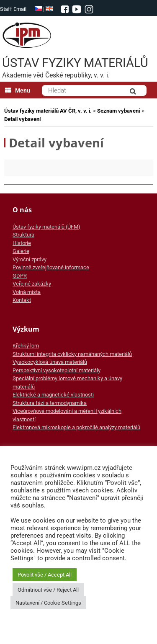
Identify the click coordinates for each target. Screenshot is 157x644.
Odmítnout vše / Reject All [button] (48, 590)
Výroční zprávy (30, 259)
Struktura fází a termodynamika (50, 403)
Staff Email (13, 9)
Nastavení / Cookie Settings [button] (48, 603)
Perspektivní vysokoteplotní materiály (57, 370)
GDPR (20, 276)
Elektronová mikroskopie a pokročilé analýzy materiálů (76, 427)
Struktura (23, 235)
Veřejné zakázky (32, 284)
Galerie (21, 251)
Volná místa (27, 292)
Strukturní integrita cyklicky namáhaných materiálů (72, 354)
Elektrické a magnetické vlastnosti (53, 395)
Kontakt (22, 300)
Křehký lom (26, 346)
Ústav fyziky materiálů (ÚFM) (46, 227)
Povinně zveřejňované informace (51, 267)
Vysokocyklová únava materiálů (50, 362)
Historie (22, 243)
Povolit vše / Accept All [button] (45, 575)
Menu (18, 90)
